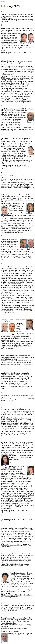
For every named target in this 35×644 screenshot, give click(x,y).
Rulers (3, 2)
